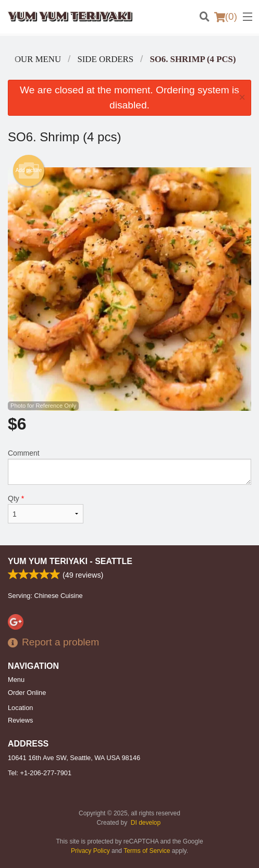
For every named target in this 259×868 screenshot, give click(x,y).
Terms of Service (147, 851)
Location (20, 708)
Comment (129, 467)
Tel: (40, 773)
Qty (46, 509)
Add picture (29, 170)
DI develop (146, 823)
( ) (226, 17)
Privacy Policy (90, 851)
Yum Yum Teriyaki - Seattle (70, 561)
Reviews (20, 720)
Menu (16, 680)
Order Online (27, 693)
